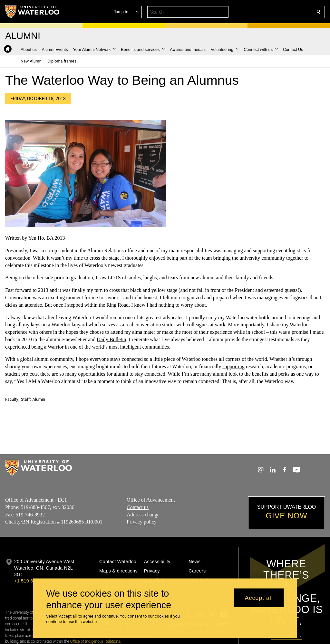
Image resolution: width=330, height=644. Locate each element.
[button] (272, 12)
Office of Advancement (151, 500)
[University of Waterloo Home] (33, 12)
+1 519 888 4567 (32, 581)
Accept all (259, 598)
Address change (143, 514)
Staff (25, 399)
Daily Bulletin (111, 339)
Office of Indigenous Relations (95, 641)
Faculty (12, 399)
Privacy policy (142, 522)
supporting (233, 366)
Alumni (39, 399)
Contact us (138, 507)
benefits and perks (271, 374)
